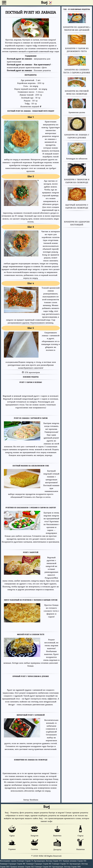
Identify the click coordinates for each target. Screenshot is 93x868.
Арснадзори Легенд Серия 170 (48, 861)
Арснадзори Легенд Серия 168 (66, 867)
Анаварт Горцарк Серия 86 (13, 864)
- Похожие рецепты (29, 70)
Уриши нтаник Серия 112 (22, 867)
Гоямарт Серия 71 (25, 861)
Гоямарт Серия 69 (43, 867)
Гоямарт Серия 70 (61, 864)
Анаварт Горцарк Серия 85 (39, 864)
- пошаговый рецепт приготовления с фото (30, 66)
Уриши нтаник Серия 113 (74, 861)
